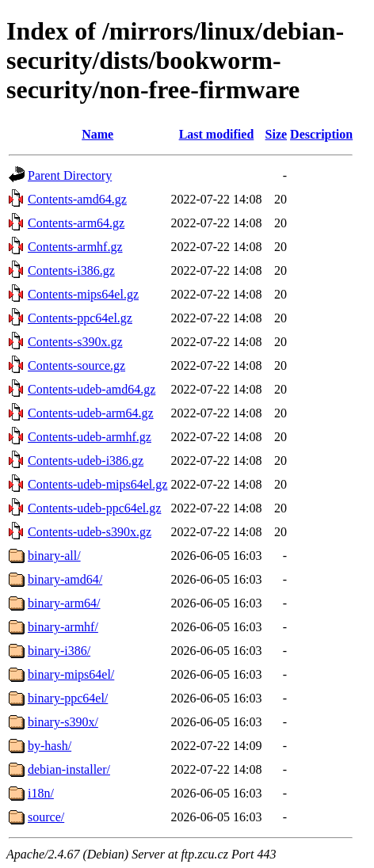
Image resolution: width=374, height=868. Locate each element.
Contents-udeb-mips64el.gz (97, 484)
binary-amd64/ (65, 579)
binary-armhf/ (63, 627)
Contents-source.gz (76, 365)
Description (321, 134)
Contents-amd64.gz (77, 199)
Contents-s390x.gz (75, 342)
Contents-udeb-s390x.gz (90, 532)
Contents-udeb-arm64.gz (91, 413)
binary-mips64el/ (71, 674)
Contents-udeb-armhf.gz (90, 437)
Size (277, 134)
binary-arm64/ (64, 603)
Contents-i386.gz (71, 270)
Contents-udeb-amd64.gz (92, 389)
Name (97, 134)
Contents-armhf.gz (75, 247)
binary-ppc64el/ (68, 698)
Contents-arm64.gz (76, 223)
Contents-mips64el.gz (83, 294)
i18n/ (41, 793)
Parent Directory (70, 175)
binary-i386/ (59, 651)
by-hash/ (50, 746)
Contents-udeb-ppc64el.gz (94, 508)
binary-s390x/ (63, 722)
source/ (46, 817)
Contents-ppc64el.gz (80, 318)
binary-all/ (54, 556)
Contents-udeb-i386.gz (86, 461)
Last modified (217, 134)
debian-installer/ (69, 769)
